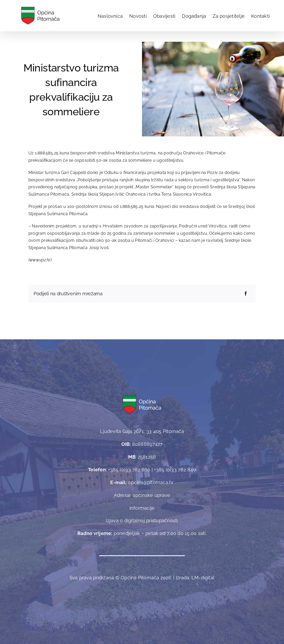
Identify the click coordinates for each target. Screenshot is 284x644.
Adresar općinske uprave (142, 495)
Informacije (142, 508)
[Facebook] (246, 294)
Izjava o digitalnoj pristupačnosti (142, 520)
